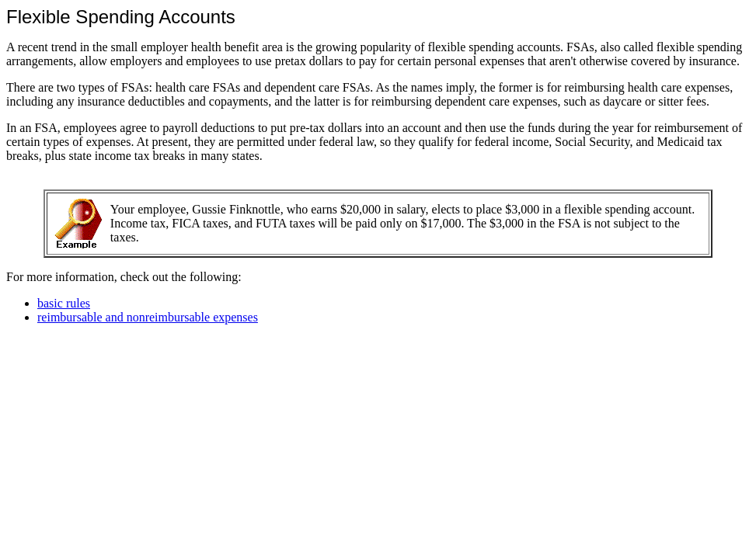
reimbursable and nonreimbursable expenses (148, 317)
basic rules (64, 303)
